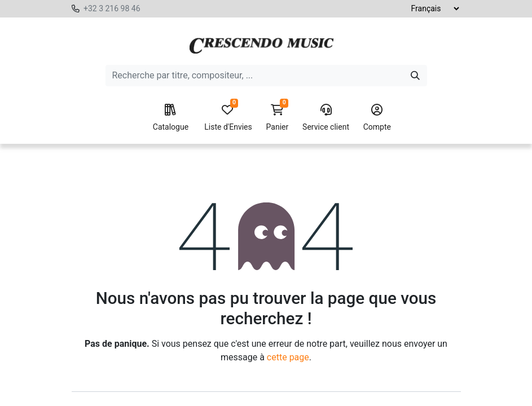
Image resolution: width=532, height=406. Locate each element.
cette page (288, 357)
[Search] (415, 76)
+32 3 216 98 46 (112, 8)
